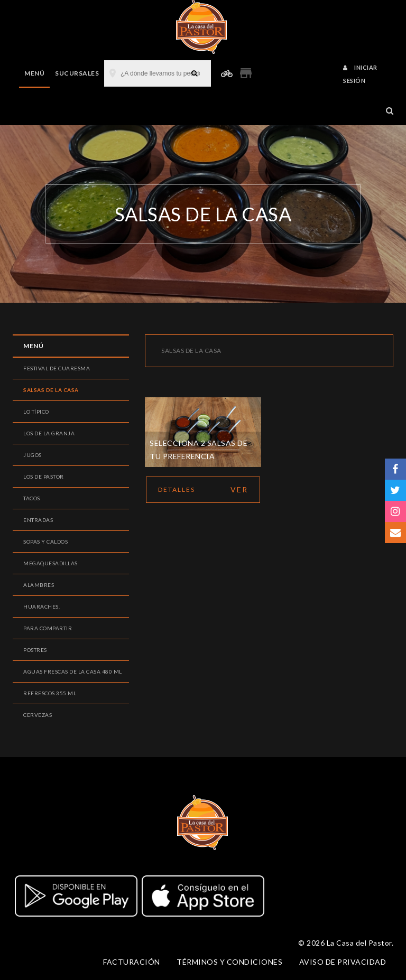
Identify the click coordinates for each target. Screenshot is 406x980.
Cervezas (38, 715)
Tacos (32, 498)
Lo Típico (36, 412)
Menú (34, 73)
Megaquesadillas (50, 563)
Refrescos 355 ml (50, 693)
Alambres (39, 585)
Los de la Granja (49, 433)
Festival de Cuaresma (57, 368)
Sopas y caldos (45, 542)
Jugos (33, 455)
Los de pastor (44, 477)
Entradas (38, 520)
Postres (35, 650)
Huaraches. (41, 606)
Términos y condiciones (229, 962)
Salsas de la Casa (51, 390)
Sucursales (77, 73)
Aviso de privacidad (343, 962)
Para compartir (48, 628)
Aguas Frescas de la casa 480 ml (73, 671)
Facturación (132, 962)
